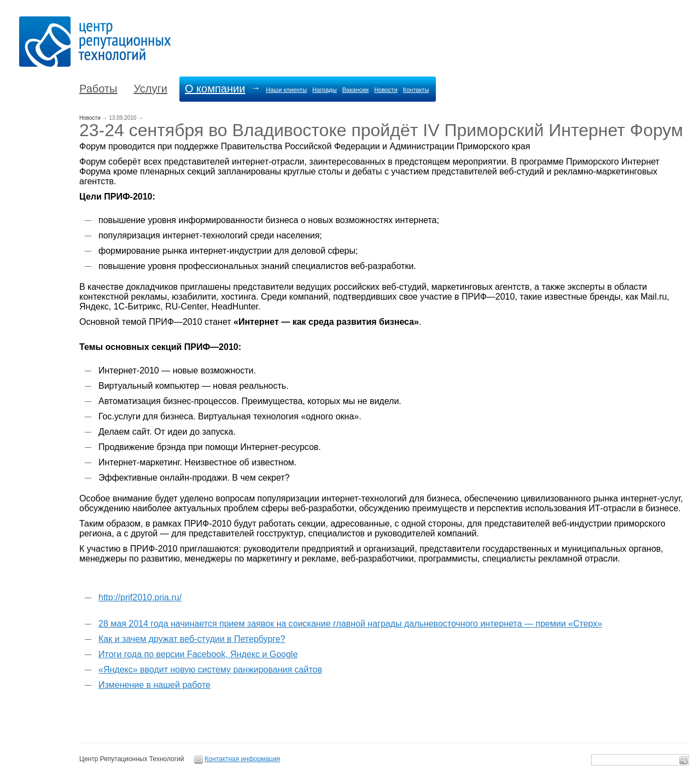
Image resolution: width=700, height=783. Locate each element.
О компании (215, 89)
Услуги (150, 89)
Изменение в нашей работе (154, 685)
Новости (386, 90)
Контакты (416, 90)
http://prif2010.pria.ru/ (140, 597)
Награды (325, 90)
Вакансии (356, 90)
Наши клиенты (286, 90)
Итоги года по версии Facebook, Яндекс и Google (198, 654)
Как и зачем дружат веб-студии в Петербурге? (192, 639)
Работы (98, 89)
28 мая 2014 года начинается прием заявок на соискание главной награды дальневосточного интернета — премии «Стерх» (350, 624)
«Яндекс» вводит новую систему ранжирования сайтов (210, 670)
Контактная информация (242, 759)
